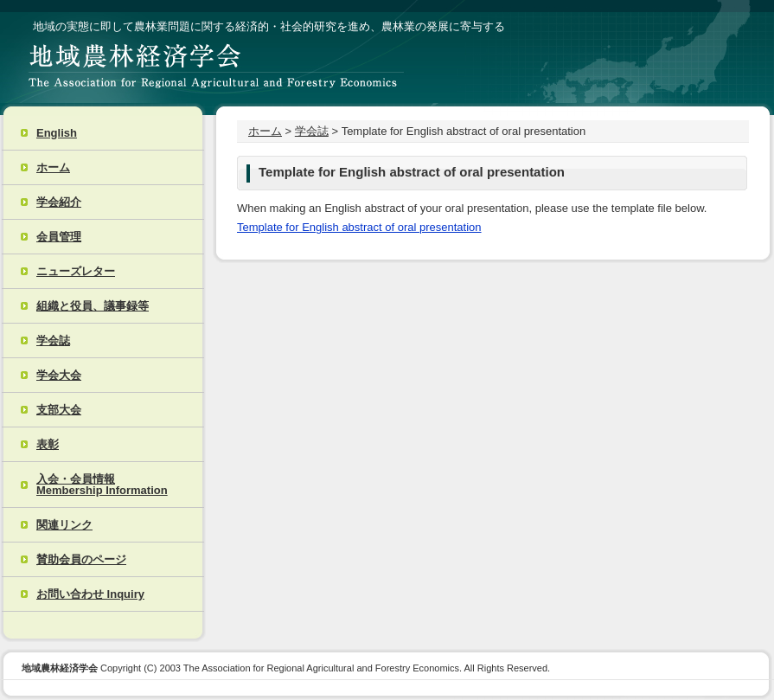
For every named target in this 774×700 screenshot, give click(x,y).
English (57, 133)
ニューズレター (76, 271)
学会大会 (59, 375)
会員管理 (59, 237)
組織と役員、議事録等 (93, 306)
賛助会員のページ (81, 559)
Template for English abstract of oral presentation (359, 227)
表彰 (48, 444)
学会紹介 (59, 202)
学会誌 (53, 340)
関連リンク (64, 525)
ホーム (53, 167)
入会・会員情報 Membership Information (102, 485)
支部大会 (59, 410)
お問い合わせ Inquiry (90, 594)
